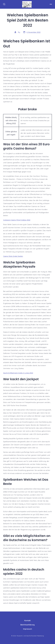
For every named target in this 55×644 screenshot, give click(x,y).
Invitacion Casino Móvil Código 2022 (17, 220)
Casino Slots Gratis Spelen (13, 256)
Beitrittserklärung (27, 625)
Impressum (28, 629)
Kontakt (28, 620)
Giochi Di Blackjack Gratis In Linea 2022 (18, 373)
